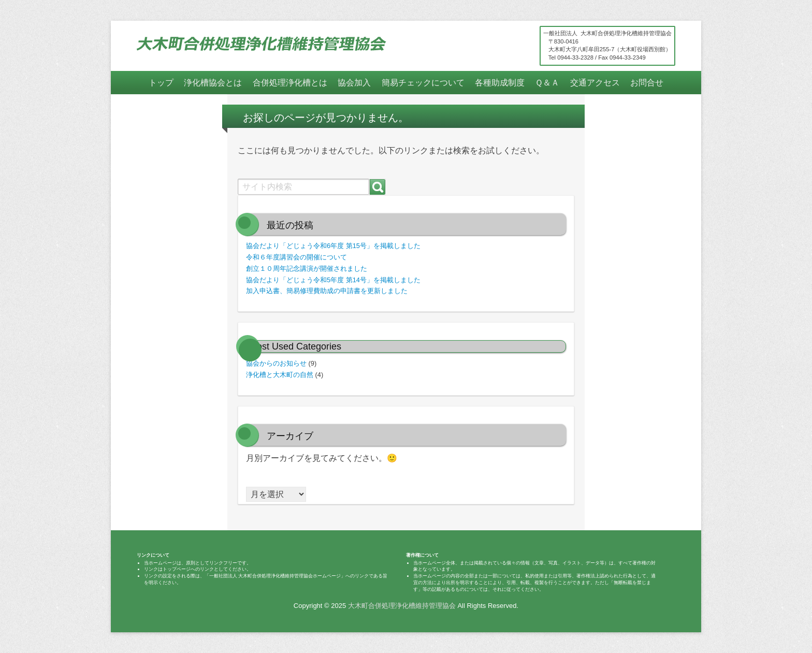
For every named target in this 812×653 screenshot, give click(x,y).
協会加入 (354, 83)
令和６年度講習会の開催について (296, 257)
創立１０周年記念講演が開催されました (307, 269)
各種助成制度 (500, 83)
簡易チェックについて (423, 83)
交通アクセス (595, 83)
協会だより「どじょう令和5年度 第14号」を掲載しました (333, 280)
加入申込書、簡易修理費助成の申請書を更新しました (327, 291)
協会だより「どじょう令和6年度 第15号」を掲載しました (333, 246)
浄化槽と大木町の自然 (280, 375)
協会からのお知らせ (276, 363)
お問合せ (647, 83)
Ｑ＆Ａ (547, 83)
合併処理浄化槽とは (290, 83)
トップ (161, 83)
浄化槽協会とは (213, 83)
